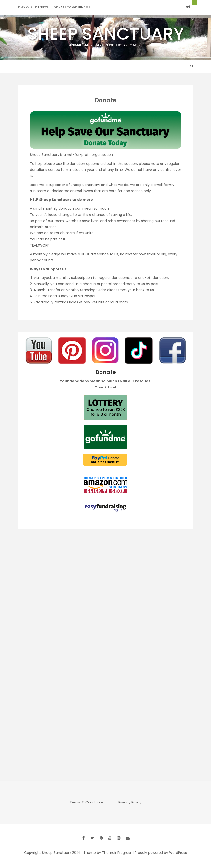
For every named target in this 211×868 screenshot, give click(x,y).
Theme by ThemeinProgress (108, 853)
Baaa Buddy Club (63, 296)
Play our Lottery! (33, 7)
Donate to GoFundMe (72, 7)
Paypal (45, 278)
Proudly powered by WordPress (161, 853)
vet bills (98, 302)
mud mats (119, 302)
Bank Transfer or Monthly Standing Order (71, 290)
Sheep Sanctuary (106, 35)
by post (153, 284)
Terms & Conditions (87, 802)
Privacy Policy (130, 802)
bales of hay (80, 302)
